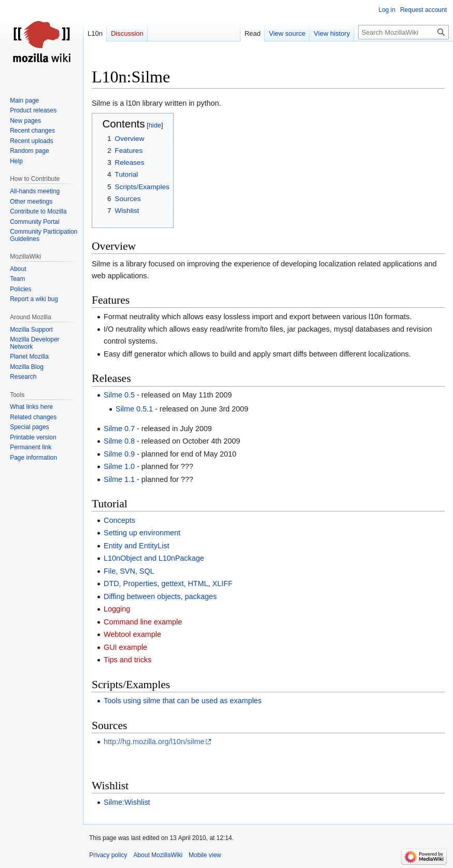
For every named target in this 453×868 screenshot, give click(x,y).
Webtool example (132, 634)
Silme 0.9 (119, 454)
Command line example (143, 622)
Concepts (119, 520)
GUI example (125, 647)
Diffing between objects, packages (160, 596)
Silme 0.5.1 (134, 409)
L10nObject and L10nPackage (154, 558)
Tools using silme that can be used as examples (183, 701)
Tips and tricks (128, 660)
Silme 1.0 (119, 466)
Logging (117, 609)
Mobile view (205, 855)
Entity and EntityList (136, 546)
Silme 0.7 (119, 429)
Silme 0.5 (119, 395)
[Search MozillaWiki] (404, 32)
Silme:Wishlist (127, 802)
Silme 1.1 (119, 479)
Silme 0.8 (119, 441)
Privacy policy (108, 855)
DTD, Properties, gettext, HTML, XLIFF (168, 584)
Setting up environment (142, 533)
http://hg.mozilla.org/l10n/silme (154, 742)
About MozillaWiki (158, 855)
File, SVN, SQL (129, 571)
